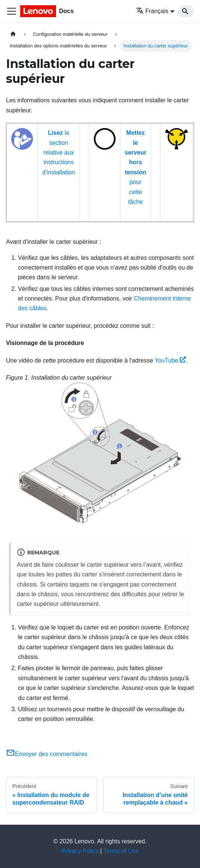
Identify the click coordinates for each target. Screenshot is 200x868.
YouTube (170, 360)
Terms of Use (121, 851)
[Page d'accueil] (13, 34)
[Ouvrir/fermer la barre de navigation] (12, 11)
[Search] (186, 11)
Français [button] (152, 11)
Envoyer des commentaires (47, 754)
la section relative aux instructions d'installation (59, 153)
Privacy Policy (80, 851)
